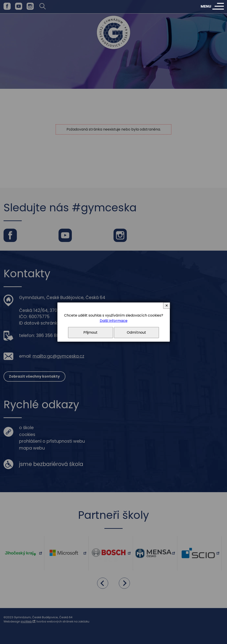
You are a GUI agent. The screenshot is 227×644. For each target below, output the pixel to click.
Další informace (114, 321)
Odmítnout (136, 332)
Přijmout (90, 332)
